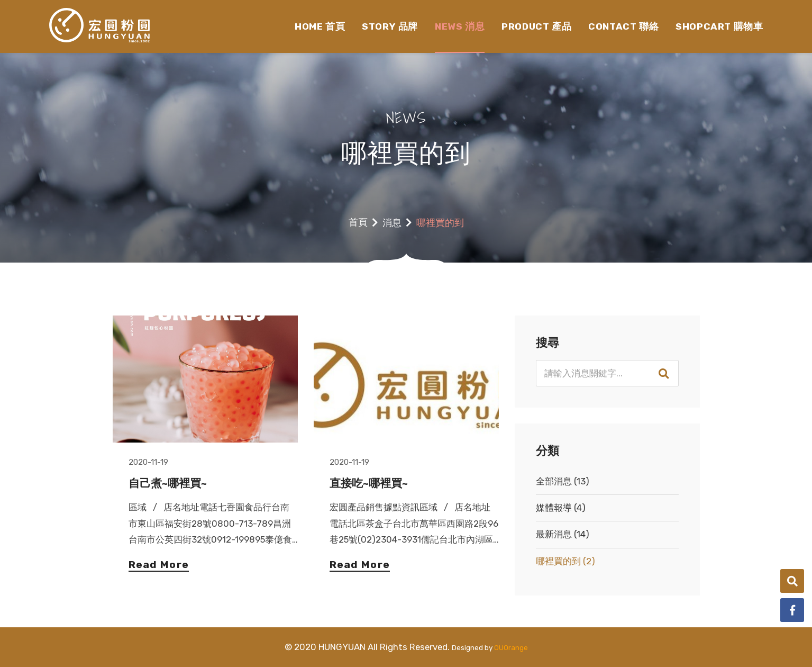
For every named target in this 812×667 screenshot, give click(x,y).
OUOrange (511, 647)
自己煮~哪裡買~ (168, 483)
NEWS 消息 (460, 26)
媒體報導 (561, 508)
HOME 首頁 (320, 26)
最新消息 (563, 534)
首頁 (358, 222)
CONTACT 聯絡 (623, 26)
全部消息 (563, 481)
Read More (159, 565)
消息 (392, 223)
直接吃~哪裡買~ (369, 483)
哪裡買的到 (565, 561)
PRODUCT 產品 (536, 26)
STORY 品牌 (390, 26)
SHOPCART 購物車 (719, 26)
